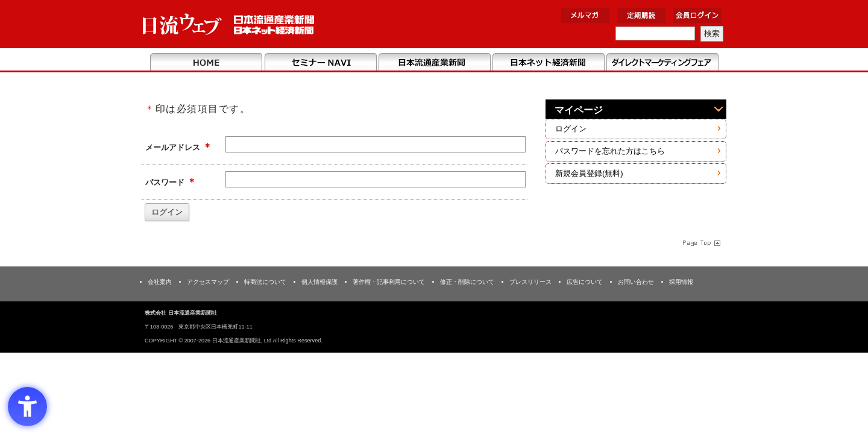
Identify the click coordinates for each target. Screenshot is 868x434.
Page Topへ (700, 242)
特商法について (265, 282)
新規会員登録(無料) (589, 173)
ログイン (571, 129)
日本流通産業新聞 (434, 63)
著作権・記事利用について (389, 282)
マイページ (579, 110)
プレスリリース (530, 282)
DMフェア (662, 63)
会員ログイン (697, 15)
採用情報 (681, 282)
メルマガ (585, 15)
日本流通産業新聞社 (229, 24)
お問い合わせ (636, 282)
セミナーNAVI (320, 63)
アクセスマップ (208, 282)
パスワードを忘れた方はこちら (610, 151)
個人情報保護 (319, 282)
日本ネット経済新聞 (548, 63)
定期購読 (641, 15)
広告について (585, 282)
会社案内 (160, 282)
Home (206, 63)
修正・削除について (467, 282)
